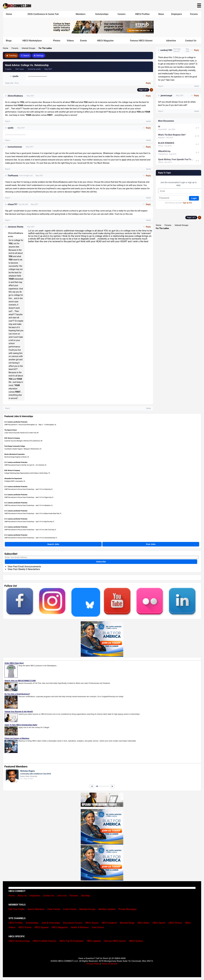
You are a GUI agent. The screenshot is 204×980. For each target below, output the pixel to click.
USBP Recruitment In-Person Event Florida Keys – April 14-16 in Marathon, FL (29, 505)
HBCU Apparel (41, 927)
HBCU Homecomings (19, 941)
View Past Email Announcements (24, 567)
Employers (177, 14)
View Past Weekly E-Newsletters (24, 569)
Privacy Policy (93, 964)
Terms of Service (109, 964)
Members (80, 14)
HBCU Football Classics (45, 941)
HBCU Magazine (105, 41)
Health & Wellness (80, 927)
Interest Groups (28, 48)
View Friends (54, 909)
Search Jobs (53, 544)
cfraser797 (12, 204)
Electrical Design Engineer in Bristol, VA (17, 457)
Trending (11, 56)
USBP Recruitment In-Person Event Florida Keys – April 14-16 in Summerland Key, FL (31, 538)
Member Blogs (127, 923)
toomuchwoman (15, 147)
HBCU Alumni (92, 923)
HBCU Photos (175, 923)
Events (83, 41)
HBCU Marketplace (32, 41)
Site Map (85, 896)
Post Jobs (151, 544)
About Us (22, 896)
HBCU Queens (136, 941)
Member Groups (87, 909)
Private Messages (127, 909)
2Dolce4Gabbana (15, 96)
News (161, 14)
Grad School (98, 927)
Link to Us (62, 896)
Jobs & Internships (51, 923)
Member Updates (107, 909)
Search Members (36, 909)
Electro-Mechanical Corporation (15, 454)
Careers (122, 14)
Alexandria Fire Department (13, 479)
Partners (74, 896)
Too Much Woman (102, 163)
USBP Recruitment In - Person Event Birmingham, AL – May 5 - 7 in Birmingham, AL (30, 425)
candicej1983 (166, 50)
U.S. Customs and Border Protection (16, 422)
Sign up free (187, 203)
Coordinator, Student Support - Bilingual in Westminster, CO (23, 449)
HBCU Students (109, 923)
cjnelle (15, 76)
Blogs (9, 41)
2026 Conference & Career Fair (43, 14)
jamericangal (166, 96)
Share (17, 83)
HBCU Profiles (142, 14)
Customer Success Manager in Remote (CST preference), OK (23, 441)
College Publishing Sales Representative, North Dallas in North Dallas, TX (27, 473)
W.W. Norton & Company (12, 438)
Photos (57, 41)
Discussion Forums (73, 923)
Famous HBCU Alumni (141, 41)
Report (8, 121)
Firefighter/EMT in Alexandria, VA (15, 481)
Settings (39, 56)
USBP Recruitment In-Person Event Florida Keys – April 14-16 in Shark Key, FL (29, 489)
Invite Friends (70, 909)
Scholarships (102, 14)
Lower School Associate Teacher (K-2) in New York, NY (21, 433)
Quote (148, 121)
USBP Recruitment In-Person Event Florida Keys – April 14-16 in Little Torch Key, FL (30, 530)
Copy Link (9, 83)
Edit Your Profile (17, 909)
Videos (70, 41)
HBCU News (143, 923)
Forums (194, 14)
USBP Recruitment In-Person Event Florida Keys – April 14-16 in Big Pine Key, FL (29, 522)
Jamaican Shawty (16, 227)
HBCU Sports (159, 923)
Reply (148, 83)
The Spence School (10, 430)
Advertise (171, 41)
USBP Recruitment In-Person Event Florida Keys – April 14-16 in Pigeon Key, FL (29, 497)
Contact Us (191, 41)
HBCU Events (25, 927)
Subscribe (101, 562)
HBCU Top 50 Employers (71, 941)
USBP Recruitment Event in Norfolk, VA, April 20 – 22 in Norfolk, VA (25, 465)
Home (9, 14)
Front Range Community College (15, 446)
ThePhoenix (13, 176)
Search (25, 56)
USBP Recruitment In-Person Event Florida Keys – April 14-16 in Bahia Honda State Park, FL (33, 514)
